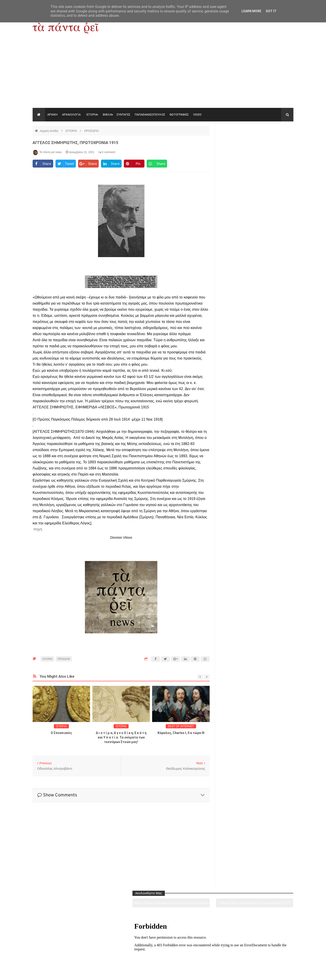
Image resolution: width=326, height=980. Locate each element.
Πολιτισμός (163, 951)
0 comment (107, 152)
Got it (271, 11)
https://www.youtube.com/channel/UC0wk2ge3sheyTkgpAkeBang (238, 142)
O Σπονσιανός (61, 733)
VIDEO (197, 115)
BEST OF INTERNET (181, 726)
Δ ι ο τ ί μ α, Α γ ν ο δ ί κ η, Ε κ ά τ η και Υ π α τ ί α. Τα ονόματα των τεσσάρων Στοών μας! (121, 737)
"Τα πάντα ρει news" (78, 973)
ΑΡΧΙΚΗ (52, 115)
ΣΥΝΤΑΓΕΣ (123, 115)
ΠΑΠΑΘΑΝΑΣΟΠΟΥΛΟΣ (150, 115)
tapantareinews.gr (281, 973)
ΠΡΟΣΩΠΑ (91, 131)
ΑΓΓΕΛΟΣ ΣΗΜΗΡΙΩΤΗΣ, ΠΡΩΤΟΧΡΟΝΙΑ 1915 (75, 143)
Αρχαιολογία (57, 951)
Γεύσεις (216, 951)
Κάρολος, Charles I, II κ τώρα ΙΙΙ (181, 733)
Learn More (251, 11)
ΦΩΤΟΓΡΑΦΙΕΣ (179, 115)
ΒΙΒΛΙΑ (107, 115)
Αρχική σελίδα (49, 131)
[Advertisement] (163, 74)
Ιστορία (110, 951)
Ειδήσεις (268, 951)
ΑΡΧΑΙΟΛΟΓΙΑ (71, 115)
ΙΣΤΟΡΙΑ (92, 115)
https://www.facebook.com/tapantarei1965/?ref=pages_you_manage (276, 142)
